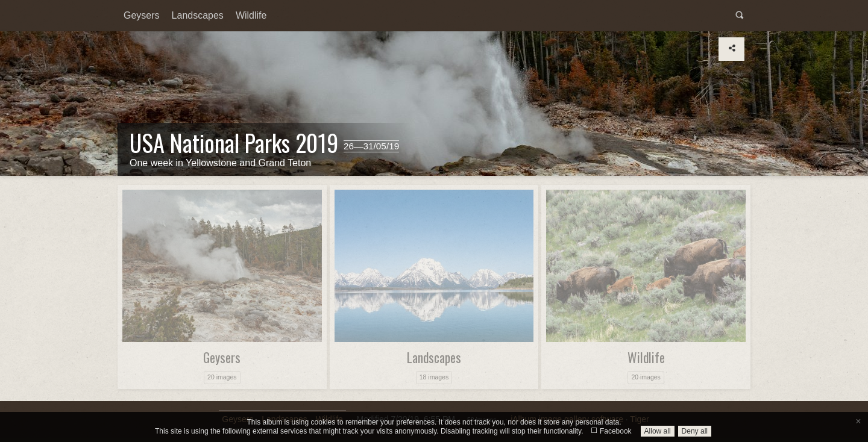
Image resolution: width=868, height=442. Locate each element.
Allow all (658, 431)
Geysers (142, 15)
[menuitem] (142, 16)
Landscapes (198, 15)
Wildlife (251, 15)
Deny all (695, 431)
